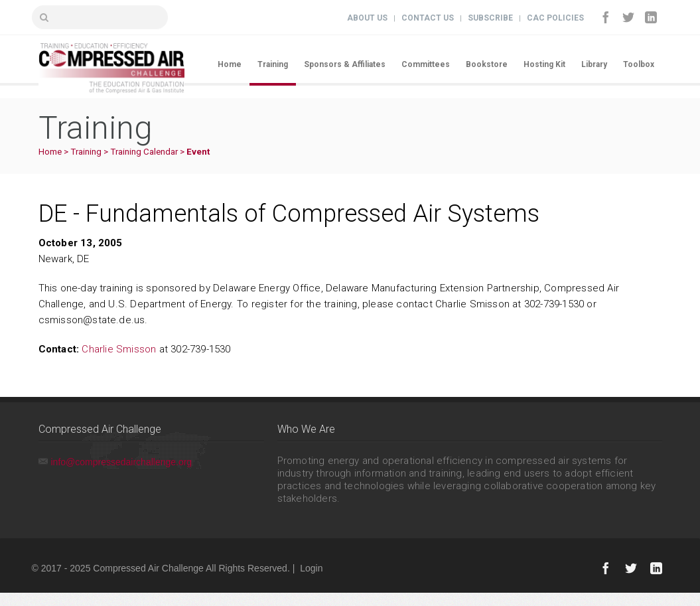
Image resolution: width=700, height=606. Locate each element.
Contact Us (428, 18)
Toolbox (639, 64)
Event (198, 152)
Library (594, 64)
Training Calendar (144, 152)
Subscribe (490, 18)
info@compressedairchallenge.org (122, 462)
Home (230, 64)
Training (273, 64)
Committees (426, 64)
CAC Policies (555, 18)
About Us (367, 18)
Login (311, 568)
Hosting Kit (544, 64)
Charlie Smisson (119, 349)
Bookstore (487, 64)
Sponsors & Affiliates (345, 64)
